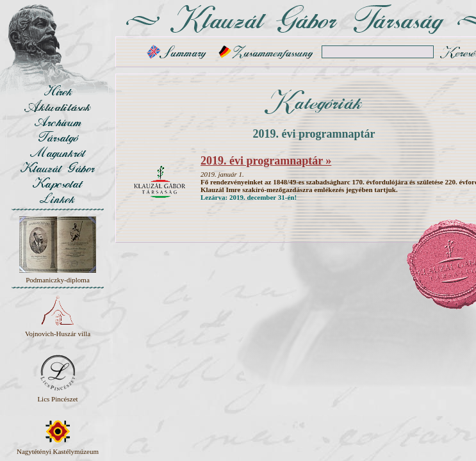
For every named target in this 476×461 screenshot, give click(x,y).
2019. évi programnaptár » (266, 161)
